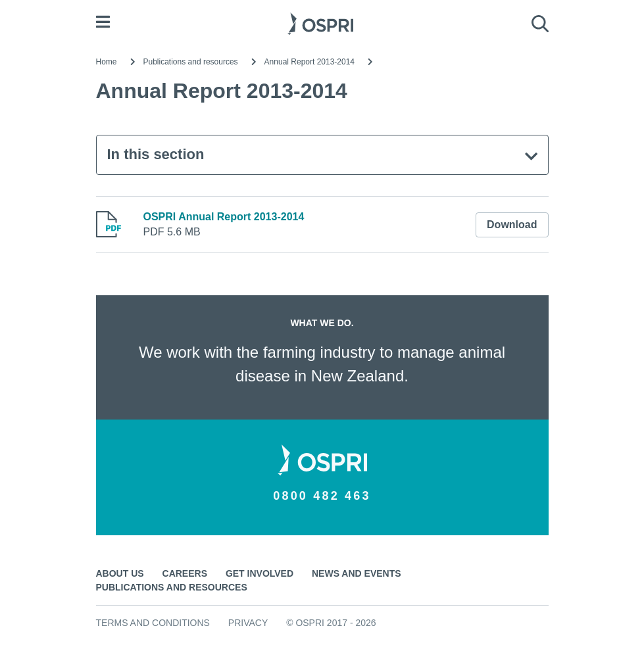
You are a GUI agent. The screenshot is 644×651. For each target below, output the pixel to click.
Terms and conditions (153, 623)
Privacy (248, 623)
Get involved (260, 573)
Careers (185, 573)
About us (120, 573)
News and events (357, 573)
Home (107, 62)
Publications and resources (191, 62)
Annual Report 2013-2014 (310, 62)
